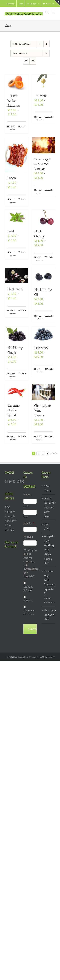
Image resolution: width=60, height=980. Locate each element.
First (26, 506)
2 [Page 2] (38, 453)
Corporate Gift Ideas (29, 612)
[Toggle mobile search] (47, 12)
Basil (11, 231)
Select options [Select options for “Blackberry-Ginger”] (13, 375)
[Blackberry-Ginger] (17, 334)
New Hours (47, 488)
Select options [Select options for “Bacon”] (13, 201)
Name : (28, 494)
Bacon (12, 178)
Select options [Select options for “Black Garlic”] (13, 312)
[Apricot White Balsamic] (17, 82)
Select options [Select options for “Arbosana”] (39, 118)
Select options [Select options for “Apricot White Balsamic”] (13, 128)
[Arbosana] (44, 82)
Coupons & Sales (28, 589)
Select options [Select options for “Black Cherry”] (39, 259)
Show (20, 53)
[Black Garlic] (17, 276)
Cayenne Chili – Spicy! (13, 410)
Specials (28, 600)
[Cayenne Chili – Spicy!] (17, 392)
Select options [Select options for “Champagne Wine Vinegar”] (39, 438)
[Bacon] (17, 155)
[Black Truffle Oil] (44, 276)
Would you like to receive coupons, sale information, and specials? (31, 563)
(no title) (47, 526)
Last (26, 517)
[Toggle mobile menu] (54, 12)
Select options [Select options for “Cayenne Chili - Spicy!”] (13, 438)
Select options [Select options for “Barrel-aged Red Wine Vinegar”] (39, 191)
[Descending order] (46, 44)
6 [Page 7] (48, 453)
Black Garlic (16, 289)
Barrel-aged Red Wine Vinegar (43, 164)
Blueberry (41, 348)
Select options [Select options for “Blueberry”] (39, 370)
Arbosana (41, 96)
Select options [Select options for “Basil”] (13, 254)
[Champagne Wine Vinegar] (44, 392)
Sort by (21, 44)
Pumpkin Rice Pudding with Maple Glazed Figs (49, 550)
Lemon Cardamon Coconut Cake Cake (49, 507)
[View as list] (33, 61)
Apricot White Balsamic (14, 101)
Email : (29, 523)
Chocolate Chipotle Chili (49, 615)
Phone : (28, 537)
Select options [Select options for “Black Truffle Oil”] (39, 317)
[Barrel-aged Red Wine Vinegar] (44, 145)
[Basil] (17, 218)
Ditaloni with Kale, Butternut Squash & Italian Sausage (49, 587)
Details (23, 127)
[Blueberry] (44, 334)
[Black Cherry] (44, 218)
